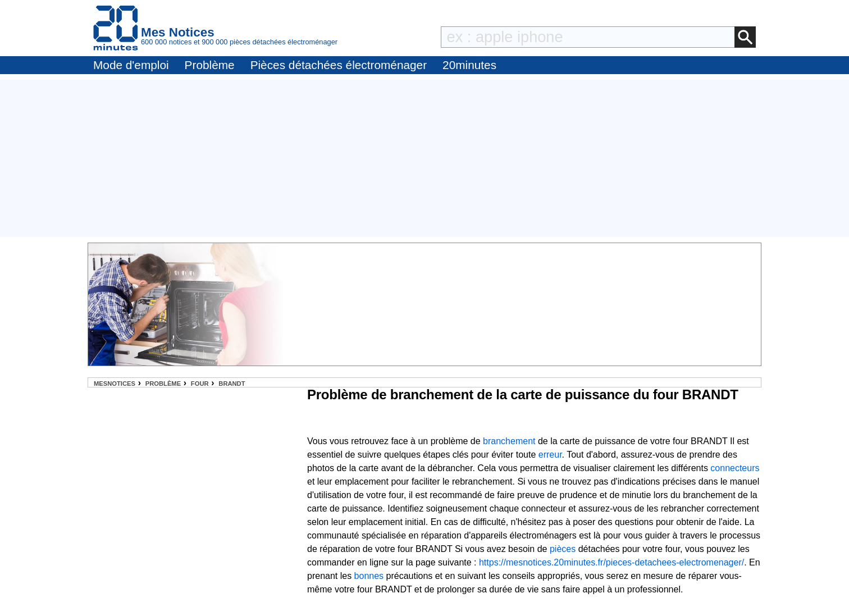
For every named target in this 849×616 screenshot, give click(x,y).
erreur (550, 455)
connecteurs (735, 468)
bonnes (369, 576)
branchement (509, 441)
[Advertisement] (424, 158)
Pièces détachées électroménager (339, 65)
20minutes (469, 65)
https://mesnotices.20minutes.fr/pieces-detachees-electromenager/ (611, 562)
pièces (563, 549)
